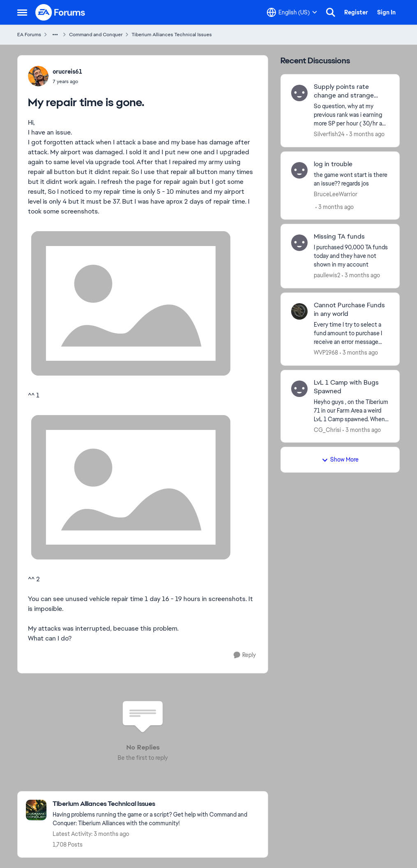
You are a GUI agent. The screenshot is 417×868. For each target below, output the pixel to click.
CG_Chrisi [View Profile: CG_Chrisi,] (327, 429)
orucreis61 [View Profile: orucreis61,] (67, 72)
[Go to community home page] (60, 12)
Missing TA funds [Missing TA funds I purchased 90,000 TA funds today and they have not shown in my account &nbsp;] (339, 237)
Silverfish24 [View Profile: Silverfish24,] (329, 134)
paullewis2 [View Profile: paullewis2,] (327, 275)
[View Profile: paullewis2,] (299, 243)
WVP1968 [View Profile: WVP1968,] (326, 353)
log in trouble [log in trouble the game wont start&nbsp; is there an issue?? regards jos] (333, 164)
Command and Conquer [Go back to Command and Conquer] (96, 35)
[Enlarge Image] (143, 303)
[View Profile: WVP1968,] (299, 311)
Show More (340, 460)
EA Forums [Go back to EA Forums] (29, 35)
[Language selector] (292, 12)
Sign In (386, 12)
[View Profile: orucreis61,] (38, 76)
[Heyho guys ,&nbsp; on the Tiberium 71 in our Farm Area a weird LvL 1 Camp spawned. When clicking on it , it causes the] (351, 410)
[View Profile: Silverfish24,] (299, 93)
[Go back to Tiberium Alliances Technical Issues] (156, 804)
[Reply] (245, 655)
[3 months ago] (365, 134)
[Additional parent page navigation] (55, 35)
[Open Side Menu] (22, 12)
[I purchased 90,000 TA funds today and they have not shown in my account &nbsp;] (351, 256)
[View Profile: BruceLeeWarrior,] (299, 170)
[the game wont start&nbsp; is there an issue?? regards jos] (351, 179)
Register (356, 12)
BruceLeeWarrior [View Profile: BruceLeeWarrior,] (336, 194)
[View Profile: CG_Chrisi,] (299, 389)
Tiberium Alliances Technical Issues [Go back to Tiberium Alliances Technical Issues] (172, 35)
